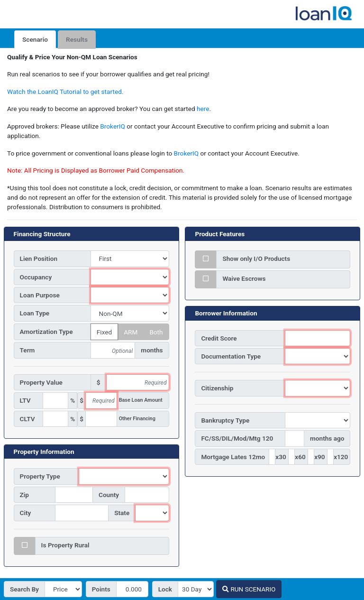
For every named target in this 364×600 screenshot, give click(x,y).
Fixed (104, 331)
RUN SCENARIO (249, 589)
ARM (131, 331)
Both (156, 331)
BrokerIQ (112, 126)
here (203, 109)
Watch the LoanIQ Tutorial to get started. (65, 92)
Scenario (35, 39)
